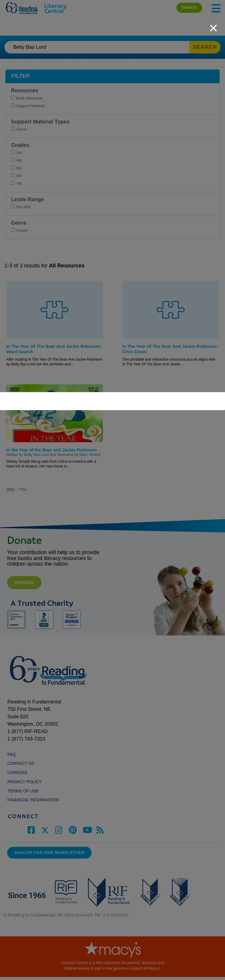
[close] (213, 25)
